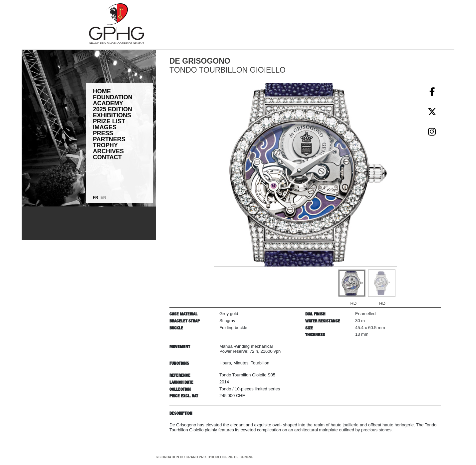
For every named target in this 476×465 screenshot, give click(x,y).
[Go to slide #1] (352, 283)
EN (103, 198)
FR (96, 198)
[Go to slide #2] (382, 283)
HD (353, 303)
